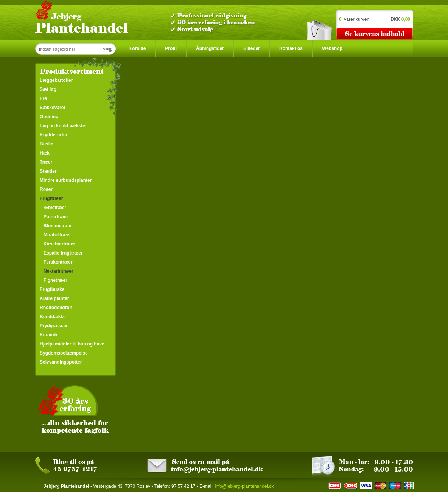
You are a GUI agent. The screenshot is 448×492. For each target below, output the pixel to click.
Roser (46, 189)
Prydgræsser (54, 326)
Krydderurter (54, 135)
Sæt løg (48, 89)
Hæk (45, 153)
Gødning (49, 117)
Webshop (332, 48)
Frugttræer (51, 198)
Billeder (252, 48)
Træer (46, 162)
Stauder (48, 171)
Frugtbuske (52, 289)
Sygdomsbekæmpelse (64, 353)
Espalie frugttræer (63, 253)
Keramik (49, 335)
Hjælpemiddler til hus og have (72, 344)
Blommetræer (58, 226)
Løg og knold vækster (63, 126)
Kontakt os (291, 48)
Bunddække (53, 317)
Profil (171, 48)
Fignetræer (55, 280)
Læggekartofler (56, 80)
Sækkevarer (53, 108)
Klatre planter (54, 298)
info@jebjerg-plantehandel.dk (244, 486)
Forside (138, 48)
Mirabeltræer (57, 235)
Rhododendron (56, 308)
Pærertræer (56, 217)
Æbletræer (55, 208)
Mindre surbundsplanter (66, 180)
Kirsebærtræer (59, 244)
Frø (43, 98)
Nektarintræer (58, 271)
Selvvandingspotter (61, 362)
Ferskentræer (58, 262)
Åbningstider (210, 48)
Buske (47, 144)
